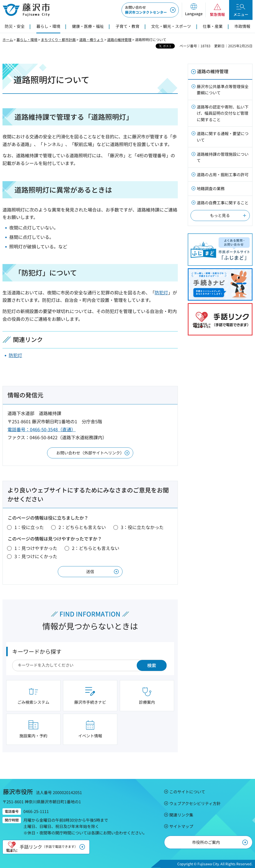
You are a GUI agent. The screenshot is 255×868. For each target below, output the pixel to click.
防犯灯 (161, 292)
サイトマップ (181, 826)
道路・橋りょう (91, 40)
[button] (194, 10)
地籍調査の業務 (211, 188)
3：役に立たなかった (142, 527)
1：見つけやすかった (36, 548)
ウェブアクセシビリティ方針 (195, 803)
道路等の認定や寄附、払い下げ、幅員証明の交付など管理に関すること (223, 113)
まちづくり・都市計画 (58, 40)
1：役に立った (29, 527)
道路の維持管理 (119, 40)
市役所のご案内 (206, 842)
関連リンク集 (181, 815)
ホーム (8, 40)
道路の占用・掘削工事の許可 (223, 174)
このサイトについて (187, 792)
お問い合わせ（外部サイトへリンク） (90, 453)
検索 (152, 665)
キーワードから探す (37, 651)
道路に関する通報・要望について (223, 137)
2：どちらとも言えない (82, 527)
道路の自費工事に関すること (223, 203)
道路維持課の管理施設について (223, 157)
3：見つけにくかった (36, 556)
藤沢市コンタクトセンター (146, 10)
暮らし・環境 (27, 40)
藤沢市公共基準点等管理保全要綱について (223, 90)
